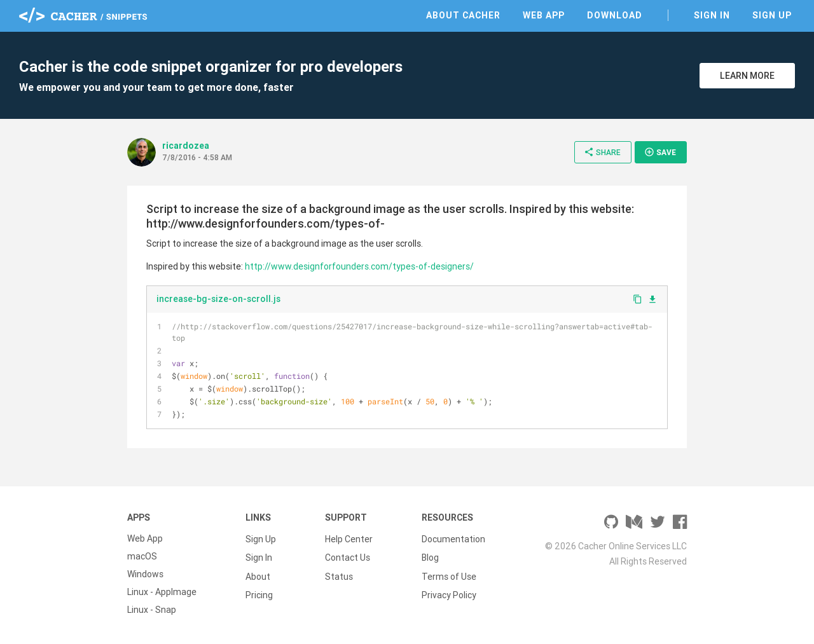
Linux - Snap (152, 610)
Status (339, 574)
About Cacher (463, 15)
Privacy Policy (449, 592)
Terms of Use (449, 574)
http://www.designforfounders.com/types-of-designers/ (359, 266)
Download (615, 15)
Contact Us (348, 556)
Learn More (747, 76)
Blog (430, 556)
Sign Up (772, 15)
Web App (544, 15)
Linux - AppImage (162, 592)
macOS (142, 556)
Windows (145, 574)
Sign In (712, 15)
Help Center (349, 538)
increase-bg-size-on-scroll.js (218, 299)
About (258, 574)
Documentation (453, 538)
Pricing (259, 592)
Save (660, 152)
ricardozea (186, 146)
